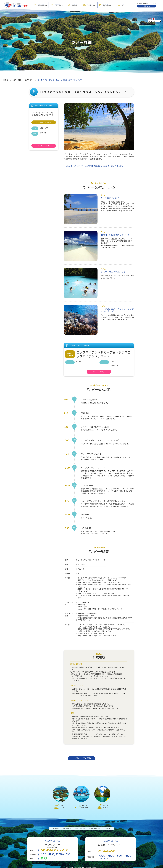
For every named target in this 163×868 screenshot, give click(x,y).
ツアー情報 (17, 80)
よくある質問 (67, 829)
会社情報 (56, 829)
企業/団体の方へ (80, 829)
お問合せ (107, 829)
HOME (6, 80)
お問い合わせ (147, 6)
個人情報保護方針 (95, 829)
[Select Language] (155, 21)
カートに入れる (44, 146)
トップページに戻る (81, 758)
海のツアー (29, 80)
